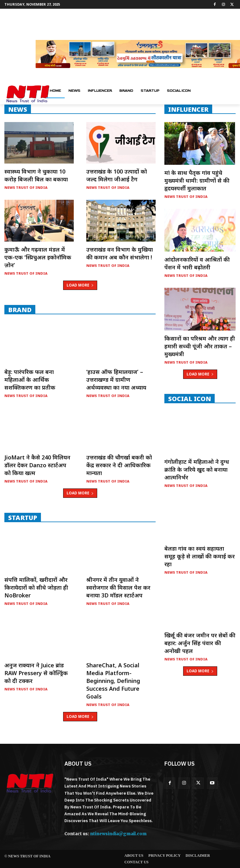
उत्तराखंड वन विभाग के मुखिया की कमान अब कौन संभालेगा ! (120, 253)
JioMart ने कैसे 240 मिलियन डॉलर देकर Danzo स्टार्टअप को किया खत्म (37, 465)
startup (23, 517)
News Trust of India (26, 187)
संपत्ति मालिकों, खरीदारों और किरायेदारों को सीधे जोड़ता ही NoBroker (36, 587)
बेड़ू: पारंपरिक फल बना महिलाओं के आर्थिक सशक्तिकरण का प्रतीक (30, 380)
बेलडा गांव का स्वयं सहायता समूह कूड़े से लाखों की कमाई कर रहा (200, 556)
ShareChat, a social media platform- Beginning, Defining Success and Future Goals (113, 681)
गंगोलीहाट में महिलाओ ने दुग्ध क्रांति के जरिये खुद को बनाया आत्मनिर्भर (197, 469)
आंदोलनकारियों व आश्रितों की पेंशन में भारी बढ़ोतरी (197, 263)
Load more (80, 285)
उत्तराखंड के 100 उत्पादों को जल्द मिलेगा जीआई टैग (117, 175)
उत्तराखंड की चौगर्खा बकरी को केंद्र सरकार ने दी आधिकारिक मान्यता (119, 465)
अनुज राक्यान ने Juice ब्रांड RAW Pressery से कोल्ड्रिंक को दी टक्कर (36, 673)
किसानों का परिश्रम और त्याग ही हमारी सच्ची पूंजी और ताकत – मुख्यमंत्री (200, 346)
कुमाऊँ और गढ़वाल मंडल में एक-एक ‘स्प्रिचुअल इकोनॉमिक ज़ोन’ (38, 257)
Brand (20, 310)
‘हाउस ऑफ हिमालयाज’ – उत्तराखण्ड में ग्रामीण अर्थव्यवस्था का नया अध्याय (116, 380)
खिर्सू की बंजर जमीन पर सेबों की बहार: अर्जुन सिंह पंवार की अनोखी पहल (200, 643)
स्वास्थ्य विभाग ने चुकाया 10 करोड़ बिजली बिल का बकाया (36, 175)
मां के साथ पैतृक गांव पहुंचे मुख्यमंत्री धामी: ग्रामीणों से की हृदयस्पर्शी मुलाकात (197, 180)
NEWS (18, 109)
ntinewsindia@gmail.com (118, 834)
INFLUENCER (188, 109)
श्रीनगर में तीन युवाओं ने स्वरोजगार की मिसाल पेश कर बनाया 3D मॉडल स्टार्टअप (118, 587)
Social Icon (190, 399)
